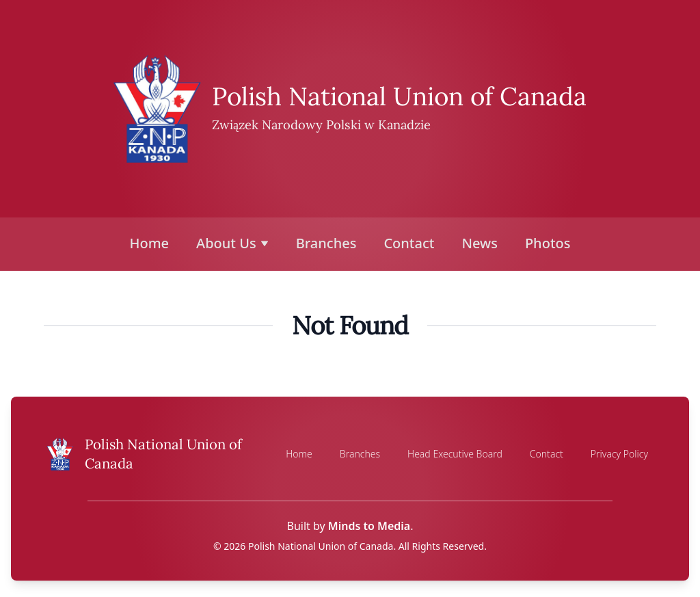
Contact (409, 243)
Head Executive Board (455, 454)
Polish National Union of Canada (399, 96)
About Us (232, 243)
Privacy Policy (619, 454)
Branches (326, 243)
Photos (548, 243)
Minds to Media (369, 526)
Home (150, 243)
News (479, 243)
